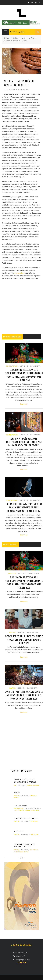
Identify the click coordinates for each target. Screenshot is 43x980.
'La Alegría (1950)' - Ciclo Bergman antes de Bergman (25, 781)
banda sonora (18, 809)
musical (16, 796)
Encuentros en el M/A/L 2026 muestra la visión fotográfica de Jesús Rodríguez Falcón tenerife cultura (24, 507)
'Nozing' (17, 792)
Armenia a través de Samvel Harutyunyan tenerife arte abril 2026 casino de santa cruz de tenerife (24, 442)
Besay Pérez (19, 831)
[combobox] (25, 32)
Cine (15, 785)
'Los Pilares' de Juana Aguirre (26, 818)
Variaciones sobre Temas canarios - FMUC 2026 (24, 845)
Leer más (24, 404)
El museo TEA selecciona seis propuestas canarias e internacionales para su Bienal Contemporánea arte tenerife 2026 (24, 375)
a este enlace (19, 273)
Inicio (8, 38)
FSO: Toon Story (20, 805)
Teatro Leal (34, 821)
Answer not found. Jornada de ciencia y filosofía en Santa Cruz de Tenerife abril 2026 (24, 640)
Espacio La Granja (33, 785)
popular (16, 821)
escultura (12, 574)
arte (24, 38)
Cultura (16, 38)
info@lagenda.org (23, 960)
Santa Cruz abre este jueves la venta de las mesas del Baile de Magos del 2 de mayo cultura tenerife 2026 (24, 695)
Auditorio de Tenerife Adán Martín (27, 811)
